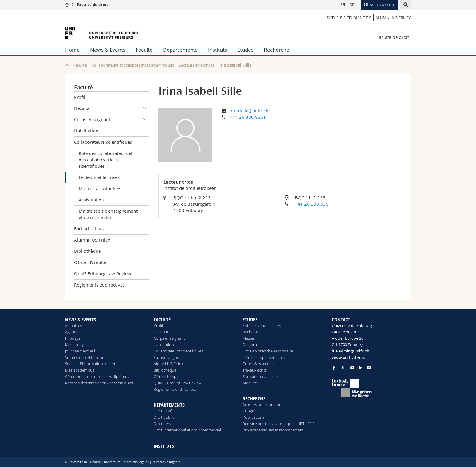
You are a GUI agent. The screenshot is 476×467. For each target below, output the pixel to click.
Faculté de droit (92, 5)
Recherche (277, 50)
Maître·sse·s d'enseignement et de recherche (108, 214)
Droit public (164, 417)
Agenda (72, 332)
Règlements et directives (99, 285)
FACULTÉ (162, 320)
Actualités (73, 325)
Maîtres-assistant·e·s (100, 188)
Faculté (144, 50)
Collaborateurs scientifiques (112, 142)
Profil (80, 97)
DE (352, 5)
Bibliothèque (87, 251)
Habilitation (86, 131)
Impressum (112, 462)
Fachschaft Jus (89, 228)
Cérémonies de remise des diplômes (97, 376)
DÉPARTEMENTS (169, 405)
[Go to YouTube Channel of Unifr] (352, 368)
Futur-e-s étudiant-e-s (349, 18)
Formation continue (260, 376)
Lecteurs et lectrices (197, 65)
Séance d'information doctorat (92, 364)
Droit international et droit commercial (187, 430)
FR (343, 5)
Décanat (112, 108)
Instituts (218, 50)
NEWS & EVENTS (80, 320)
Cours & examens (258, 364)
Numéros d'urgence (167, 462)
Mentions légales (136, 462)
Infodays (73, 338)
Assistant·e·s (92, 200)
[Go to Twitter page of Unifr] (343, 368)
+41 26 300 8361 (248, 117)
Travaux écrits (255, 370)
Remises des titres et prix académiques (99, 383)
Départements (180, 50)
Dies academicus (80, 370)
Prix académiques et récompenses (273, 430)
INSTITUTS (164, 446)
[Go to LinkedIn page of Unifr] (361, 368)
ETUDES (250, 320)
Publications (253, 417)
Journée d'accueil (80, 351)
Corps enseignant (112, 120)
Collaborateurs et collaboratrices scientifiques (133, 65)
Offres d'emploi (90, 262)
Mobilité (250, 383)
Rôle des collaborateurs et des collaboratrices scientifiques (106, 160)
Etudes (245, 50)
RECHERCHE (254, 399)
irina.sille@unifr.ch (249, 111)
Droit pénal (163, 424)
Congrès (250, 411)
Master (249, 338)
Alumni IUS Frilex (393, 18)
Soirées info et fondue (85, 357)
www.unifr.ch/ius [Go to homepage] (348, 357)
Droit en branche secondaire (268, 351)
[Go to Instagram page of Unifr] (369, 368)
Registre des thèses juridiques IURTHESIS (279, 424)
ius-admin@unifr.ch (350, 351)
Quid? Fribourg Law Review (103, 273)
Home (72, 50)
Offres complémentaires (264, 357)
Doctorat (250, 345)
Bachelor (250, 332)
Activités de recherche (262, 404)
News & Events (108, 50)
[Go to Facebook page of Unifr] (334, 368)
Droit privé (163, 411)
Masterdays (75, 345)
